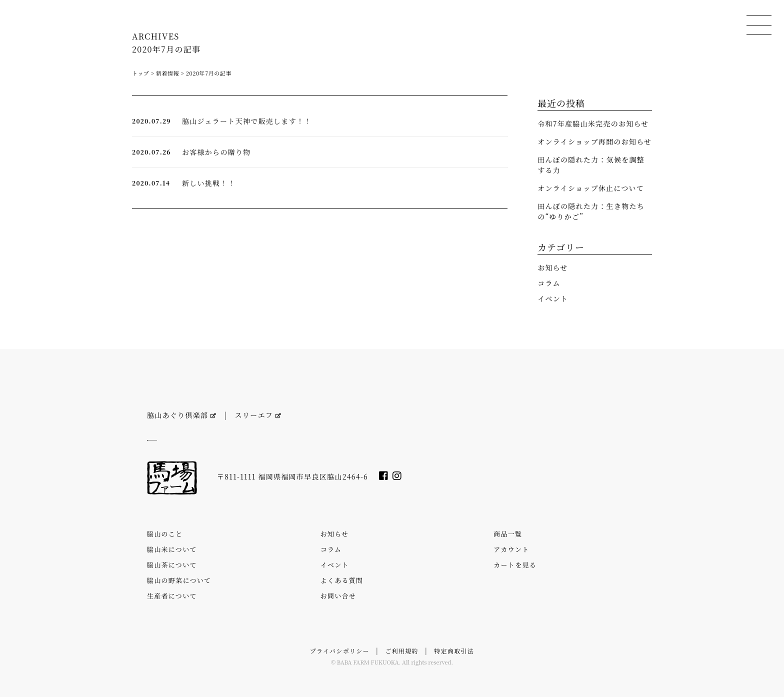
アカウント (511, 549)
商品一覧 (508, 534)
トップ (140, 73)
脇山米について (172, 549)
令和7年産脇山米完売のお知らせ (593, 123)
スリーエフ (258, 415)
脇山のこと (165, 534)
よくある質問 (342, 580)
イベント (553, 298)
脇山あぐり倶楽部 (182, 415)
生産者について (172, 596)
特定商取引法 (454, 651)
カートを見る (515, 565)
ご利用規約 (401, 651)
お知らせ (553, 267)
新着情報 (167, 73)
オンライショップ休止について (591, 188)
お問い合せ (338, 596)
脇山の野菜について (179, 580)
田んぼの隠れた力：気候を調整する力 (591, 165)
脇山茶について (172, 565)
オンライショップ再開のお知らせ (594, 141)
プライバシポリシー (340, 651)
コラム (549, 283)
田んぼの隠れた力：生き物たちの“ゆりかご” (591, 211)
